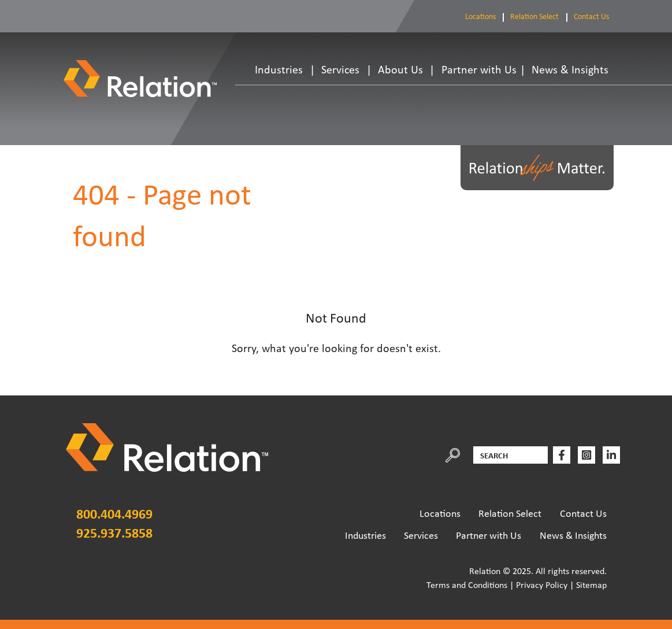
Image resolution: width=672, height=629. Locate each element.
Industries (279, 70)
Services (340, 70)
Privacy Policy (542, 585)
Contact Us (591, 16)
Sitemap (591, 585)
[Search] (511, 455)
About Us (400, 70)
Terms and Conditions (467, 585)
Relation (485, 571)
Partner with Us (479, 70)
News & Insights (570, 70)
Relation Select (534, 16)
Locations (480, 16)
